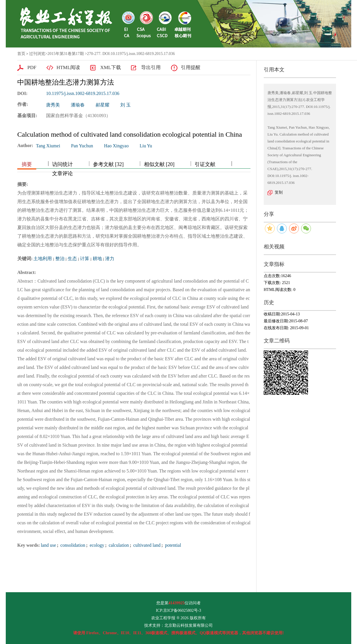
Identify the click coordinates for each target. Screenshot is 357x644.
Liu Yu (146, 146)
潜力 (110, 259)
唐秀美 (53, 105)
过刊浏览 (37, 54)
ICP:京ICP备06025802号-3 (178, 610)
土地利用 (43, 259)
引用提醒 (191, 67)
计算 (85, 259)
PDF (32, 67)
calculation (118, 545)
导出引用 (151, 67)
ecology (96, 545)
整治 (60, 259)
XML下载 (111, 67)
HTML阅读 (68, 67)
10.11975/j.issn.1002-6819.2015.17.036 (83, 93)
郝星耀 (102, 105)
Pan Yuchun (82, 146)
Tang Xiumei (48, 146)
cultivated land (146, 545)
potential (172, 545)
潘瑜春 (78, 105)
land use (49, 545)
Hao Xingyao (116, 146)
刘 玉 (126, 105)
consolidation (72, 545)
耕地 (97, 259)
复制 (279, 192)
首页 (21, 54)
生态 (72, 259)
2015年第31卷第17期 (66, 54)
